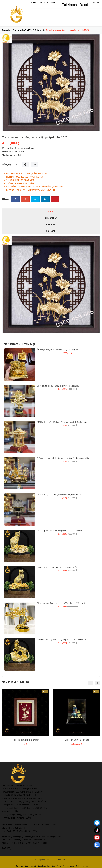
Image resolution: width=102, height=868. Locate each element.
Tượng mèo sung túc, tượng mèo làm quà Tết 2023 (58, 567)
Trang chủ (6, 30)
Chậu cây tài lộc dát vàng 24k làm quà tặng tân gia (58, 386)
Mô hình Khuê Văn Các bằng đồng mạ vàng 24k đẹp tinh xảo (62, 422)
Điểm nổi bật (51, 218)
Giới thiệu (19, 866)
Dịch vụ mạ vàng (82, 866)
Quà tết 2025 (38, 30)
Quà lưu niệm (69, 866)
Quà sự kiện (57, 866)
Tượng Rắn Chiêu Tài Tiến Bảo (76, 740)
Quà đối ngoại (30, 866)
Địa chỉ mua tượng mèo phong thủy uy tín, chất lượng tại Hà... (62, 639)
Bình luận (51, 231)
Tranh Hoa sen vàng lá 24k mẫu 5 (25, 740)
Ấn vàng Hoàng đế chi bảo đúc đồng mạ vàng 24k (58, 350)
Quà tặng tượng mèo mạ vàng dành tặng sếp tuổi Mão (59, 531)
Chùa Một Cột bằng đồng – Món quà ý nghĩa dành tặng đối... (62, 495)
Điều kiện (51, 225)
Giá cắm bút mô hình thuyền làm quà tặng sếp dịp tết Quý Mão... (64, 458)
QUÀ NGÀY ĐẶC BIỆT (22, 30)
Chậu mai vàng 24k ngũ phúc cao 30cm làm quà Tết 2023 (61, 603)
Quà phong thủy (44, 866)
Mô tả (51, 212)
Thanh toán (96, 2)
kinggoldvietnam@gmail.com (30, 815)
